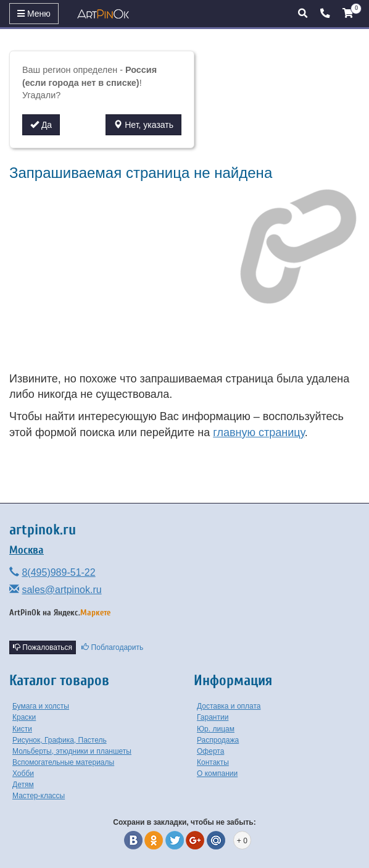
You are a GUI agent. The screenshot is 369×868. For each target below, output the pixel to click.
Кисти (22, 729)
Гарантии (213, 717)
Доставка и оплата (229, 706)
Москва (27, 550)
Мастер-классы (39, 796)
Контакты (213, 762)
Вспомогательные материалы (63, 762)
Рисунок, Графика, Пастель (60, 740)
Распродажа (218, 740)
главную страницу (259, 432)
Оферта (210, 751)
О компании (217, 773)
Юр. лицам (216, 729)
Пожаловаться (43, 647)
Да (41, 125)
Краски (24, 717)
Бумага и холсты (41, 706)
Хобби (23, 773)
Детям (23, 785)
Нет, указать (143, 125)
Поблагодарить (112, 647)
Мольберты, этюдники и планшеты (72, 751)
